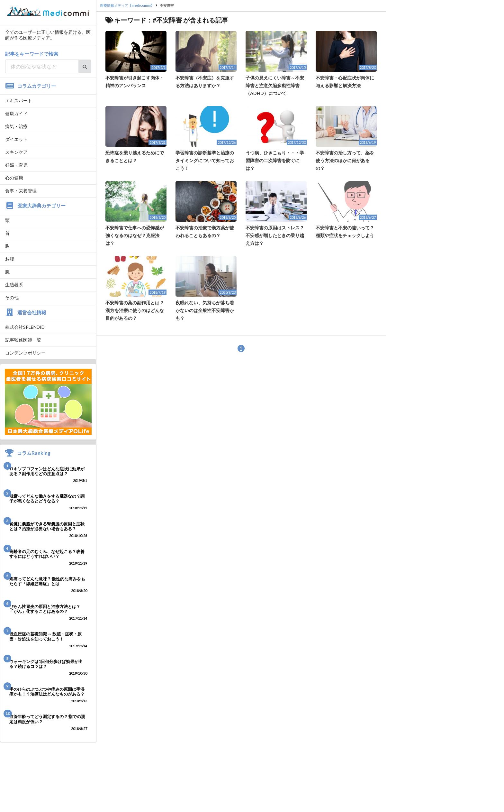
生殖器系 (14, 285)
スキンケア (16, 152)
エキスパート (19, 101)
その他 (12, 297)
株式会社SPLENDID (25, 327)
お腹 (10, 259)
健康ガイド (16, 113)
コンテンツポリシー (25, 353)
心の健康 (14, 178)
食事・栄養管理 (21, 191)
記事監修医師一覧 (23, 340)
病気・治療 (16, 126)
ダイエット (16, 139)
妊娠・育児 (16, 165)
